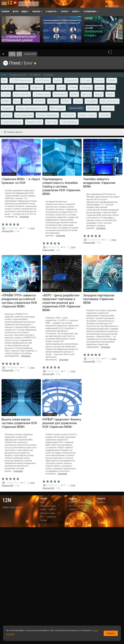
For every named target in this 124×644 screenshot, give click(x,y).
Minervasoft (60, 94)
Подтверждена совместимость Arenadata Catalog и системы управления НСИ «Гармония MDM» (61, 186)
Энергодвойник (69, 122)
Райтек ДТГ (68, 115)
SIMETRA (39, 101)
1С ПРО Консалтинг (21, 80)
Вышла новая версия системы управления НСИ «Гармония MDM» (19, 423)
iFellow (73, 87)
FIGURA (112, 80)
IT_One (6, 94)
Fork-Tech (7, 87)
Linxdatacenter (42, 94)
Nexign (99, 94)
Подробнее (24, 217)
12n (7, 500)
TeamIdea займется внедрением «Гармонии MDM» (99, 183)
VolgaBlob (91, 101)
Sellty (27, 101)
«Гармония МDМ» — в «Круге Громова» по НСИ (21, 181)
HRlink (50, 87)
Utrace (78, 101)
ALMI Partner (43, 80)
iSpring (100, 87)
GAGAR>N (22, 87)
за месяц (48, 75)
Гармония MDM (7, 231)
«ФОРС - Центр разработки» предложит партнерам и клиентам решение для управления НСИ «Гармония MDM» (61, 303)
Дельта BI (108, 108)
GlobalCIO (37, 87)
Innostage (86, 87)
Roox (17, 101)
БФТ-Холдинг (58, 108)
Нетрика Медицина (47, 115)
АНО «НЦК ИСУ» (110, 101)
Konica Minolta (22, 94)
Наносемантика (24, 115)
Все (4, 80)
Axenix (58, 80)
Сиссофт (105, 115)
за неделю (35, 75)
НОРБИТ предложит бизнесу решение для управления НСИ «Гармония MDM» (62, 423)
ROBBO (6, 101)
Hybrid (61, 87)
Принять (111, 633)
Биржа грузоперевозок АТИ (32, 108)
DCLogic (86, 80)
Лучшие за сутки (18, 75)
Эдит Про (51, 122)
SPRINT (66, 101)
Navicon (86, 94)
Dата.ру (99, 80)
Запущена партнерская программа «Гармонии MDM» (99, 299)
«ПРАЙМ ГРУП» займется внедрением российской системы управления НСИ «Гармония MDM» (19, 301)
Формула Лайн (34, 122)
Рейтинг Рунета (87, 115)
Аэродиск (7, 108)
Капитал (7, 115)
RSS (35, 63)
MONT (74, 94)
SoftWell (53, 101)
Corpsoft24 (71, 80)
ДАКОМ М (93, 108)
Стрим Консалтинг (12, 122)
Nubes (110, 94)
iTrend (15, 63)
